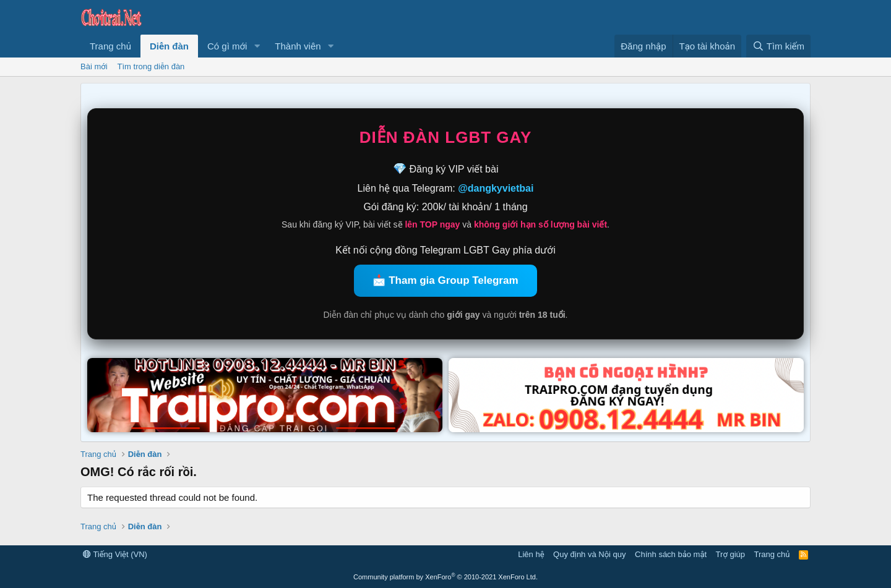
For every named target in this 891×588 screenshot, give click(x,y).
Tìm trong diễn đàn (151, 66)
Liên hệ (531, 554)
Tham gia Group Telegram (453, 280)
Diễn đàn (169, 46)
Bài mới (94, 66)
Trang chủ (110, 46)
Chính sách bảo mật (671, 554)
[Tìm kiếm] (778, 46)
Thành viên (298, 46)
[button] (257, 46)
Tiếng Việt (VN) (115, 554)
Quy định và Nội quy (590, 554)
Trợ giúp (730, 554)
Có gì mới (227, 46)
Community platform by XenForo (445, 577)
